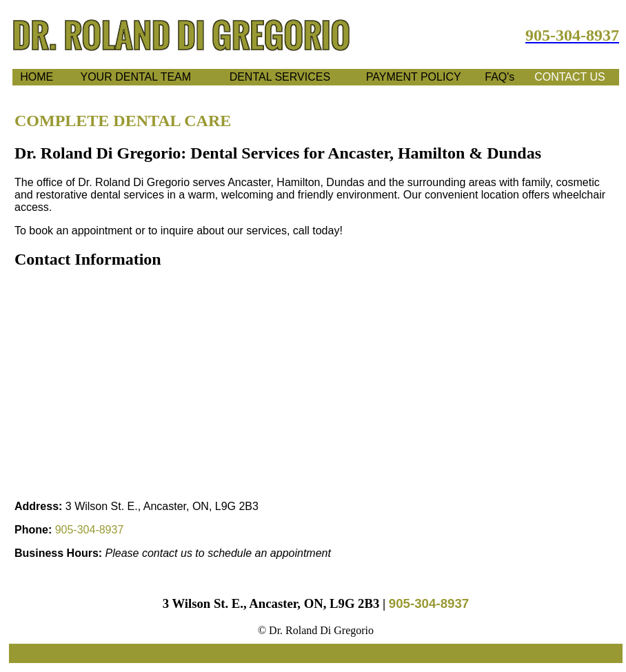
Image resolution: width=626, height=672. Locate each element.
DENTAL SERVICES (280, 77)
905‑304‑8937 (90, 530)
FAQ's (499, 77)
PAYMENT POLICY (414, 77)
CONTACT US (570, 77)
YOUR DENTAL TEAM (136, 77)
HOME (37, 77)
